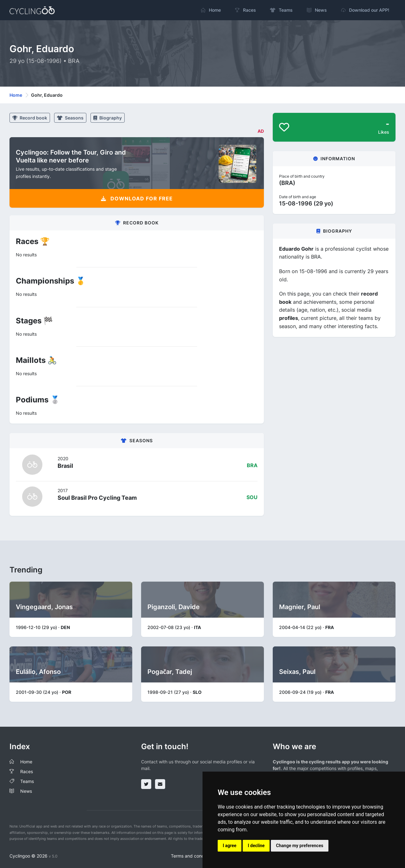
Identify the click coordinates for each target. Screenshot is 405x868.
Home (16, 95)
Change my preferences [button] (299, 846)
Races (27, 771)
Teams (27, 781)
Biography (108, 118)
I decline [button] (256, 846)
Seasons (70, 118)
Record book (30, 118)
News (26, 791)
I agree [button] (230, 846)
